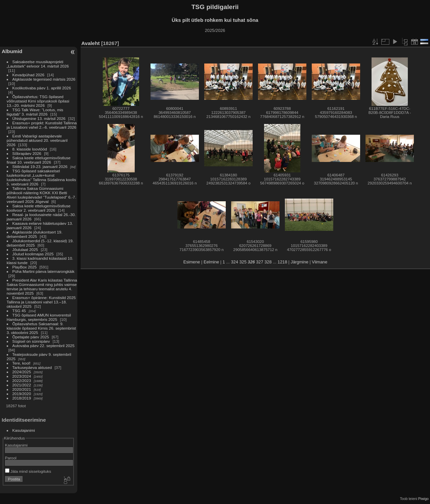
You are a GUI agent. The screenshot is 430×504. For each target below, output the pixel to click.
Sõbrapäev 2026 (27, 153)
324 (234, 262)
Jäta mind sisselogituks (28, 471)
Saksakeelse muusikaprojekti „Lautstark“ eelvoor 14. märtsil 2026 (38, 64)
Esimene (192, 262)
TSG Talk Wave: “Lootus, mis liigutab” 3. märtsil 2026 (35, 112)
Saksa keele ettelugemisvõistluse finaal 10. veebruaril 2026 (39, 160)
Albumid (12, 51)
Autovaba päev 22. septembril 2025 (44, 346)
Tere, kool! (21, 363)
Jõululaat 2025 (25, 249)
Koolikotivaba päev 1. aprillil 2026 (42, 88)
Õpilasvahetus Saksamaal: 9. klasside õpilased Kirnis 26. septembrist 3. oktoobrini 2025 (41, 328)
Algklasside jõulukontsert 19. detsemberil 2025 (35, 234)
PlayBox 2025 (25, 267)
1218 (282, 262)
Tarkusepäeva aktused (32, 367)
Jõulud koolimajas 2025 (33, 254)
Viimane (319, 262)
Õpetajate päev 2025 (31, 337)
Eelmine (211, 262)
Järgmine (299, 262)
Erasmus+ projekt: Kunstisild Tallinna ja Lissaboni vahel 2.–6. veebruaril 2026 (42, 125)
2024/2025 (22, 372)
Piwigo (423, 499)
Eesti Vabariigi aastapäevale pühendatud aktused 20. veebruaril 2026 (37, 140)
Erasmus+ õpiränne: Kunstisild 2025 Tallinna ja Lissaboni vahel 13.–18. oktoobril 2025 (41, 302)
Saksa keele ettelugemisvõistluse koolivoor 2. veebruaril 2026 (39, 208)
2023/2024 (22, 376)
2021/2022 (22, 385)
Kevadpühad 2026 (29, 75)
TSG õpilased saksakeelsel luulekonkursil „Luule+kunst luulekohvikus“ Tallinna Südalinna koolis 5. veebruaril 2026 (41, 177)
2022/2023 (22, 381)
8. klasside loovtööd (30, 149)
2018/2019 (22, 398)
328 (268, 262)
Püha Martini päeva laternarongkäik (44, 271)
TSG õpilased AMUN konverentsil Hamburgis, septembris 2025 (39, 317)
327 (260, 262)
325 (243, 262)
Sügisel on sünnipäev (31, 341)
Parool (11, 458)
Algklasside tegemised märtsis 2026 (44, 79)
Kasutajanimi (24, 430)
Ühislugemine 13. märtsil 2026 (39, 118)
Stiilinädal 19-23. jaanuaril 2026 (40, 166)
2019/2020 (22, 394)
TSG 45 (19, 311)
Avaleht (91, 43)
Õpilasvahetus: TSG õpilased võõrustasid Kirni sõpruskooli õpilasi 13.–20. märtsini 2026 (38, 101)
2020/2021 (22, 389)
